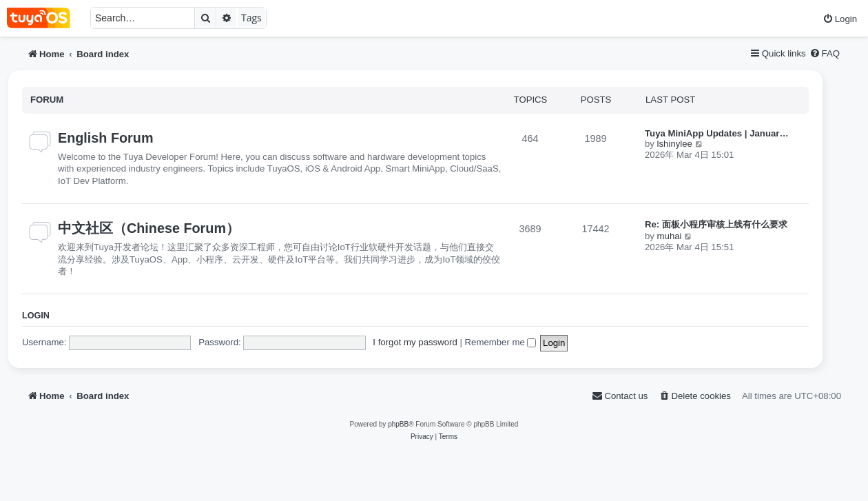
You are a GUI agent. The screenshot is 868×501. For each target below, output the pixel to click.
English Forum (105, 138)
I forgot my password (415, 342)
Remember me (501, 342)
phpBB (398, 424)
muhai (670, 236)
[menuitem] (840, 19)
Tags (251, 18)
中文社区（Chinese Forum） (149, 228)
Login (36, 316)
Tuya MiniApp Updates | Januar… (717, 133)
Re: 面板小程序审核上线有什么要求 (716, 224)
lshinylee (675, 144)
